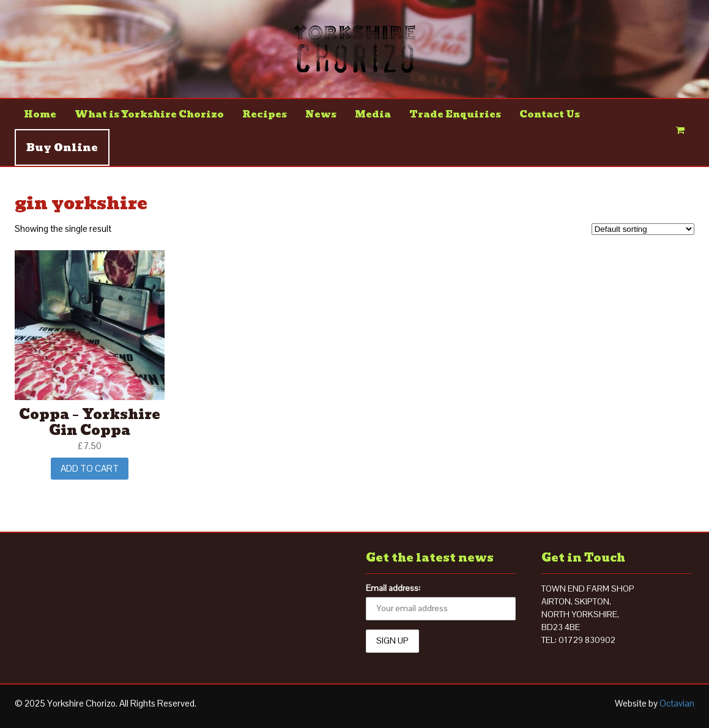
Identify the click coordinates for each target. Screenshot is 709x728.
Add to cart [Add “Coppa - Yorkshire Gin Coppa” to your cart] (90, 468)
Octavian (677, 703)
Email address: (393, 588)
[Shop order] (643, 229)
